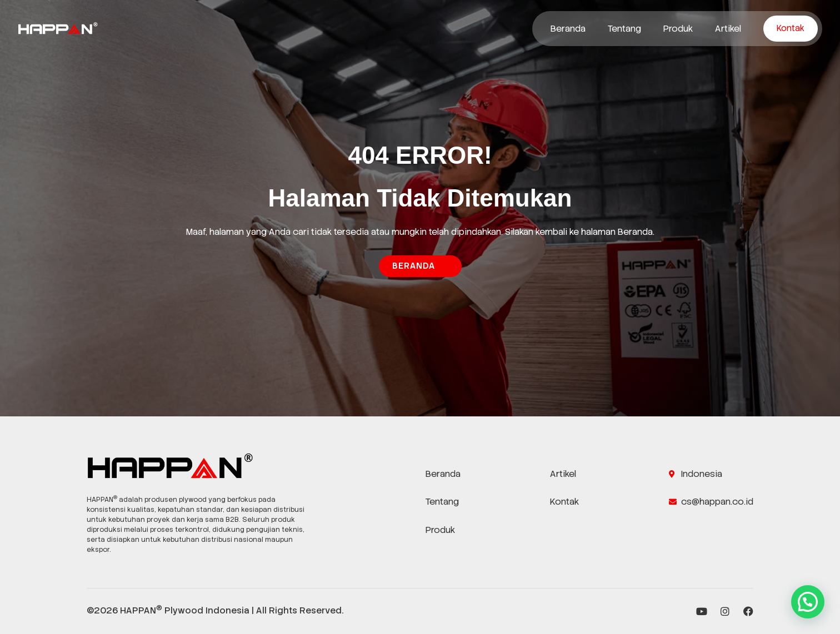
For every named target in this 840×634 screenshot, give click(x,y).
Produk (678, 29)
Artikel (728, 29)
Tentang (624, 29)
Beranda (568, 29)
